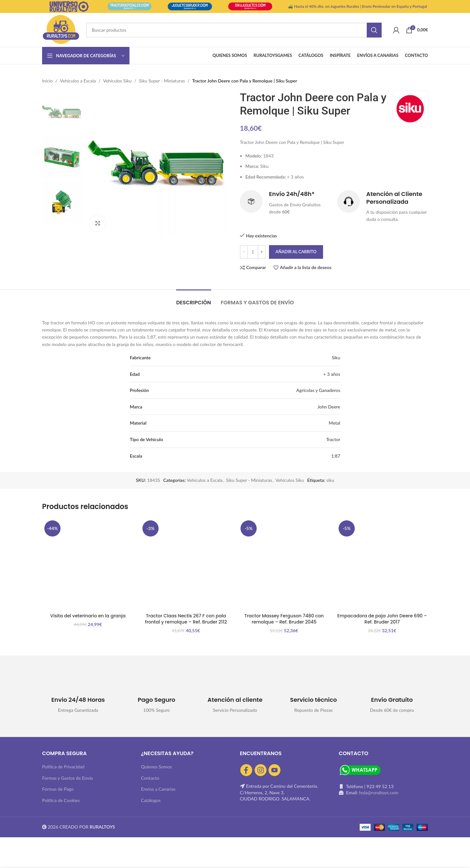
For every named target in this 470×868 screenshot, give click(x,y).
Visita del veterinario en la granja (88, 616)
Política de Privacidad (63, 767)
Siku (336, 358)
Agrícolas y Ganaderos (318, 390)
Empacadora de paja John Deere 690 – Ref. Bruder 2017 (382, 619)
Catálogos (151, 800)
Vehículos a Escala (78, 81)
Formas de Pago (58, 789)
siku (330, 480)
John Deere (329, 407)
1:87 (336, 456)
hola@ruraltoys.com (379, 792)
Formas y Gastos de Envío (67, 778)
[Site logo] (61, 29)
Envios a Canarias (158, 789)
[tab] (194, 299)
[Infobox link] (285, 203)
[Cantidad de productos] (253, 252)
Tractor (333, 439)
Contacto (150, 778)
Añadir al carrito (296, 252)
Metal (335, 423)
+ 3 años (332, 374)
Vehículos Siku (117, 81)
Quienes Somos (157, 767)
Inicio (47, 81)
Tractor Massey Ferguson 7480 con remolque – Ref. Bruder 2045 (284, 619)
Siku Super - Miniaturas (162, 81)
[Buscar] (234, 30)
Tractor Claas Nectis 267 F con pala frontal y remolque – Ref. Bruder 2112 (186, 619)
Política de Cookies (61, 800)
